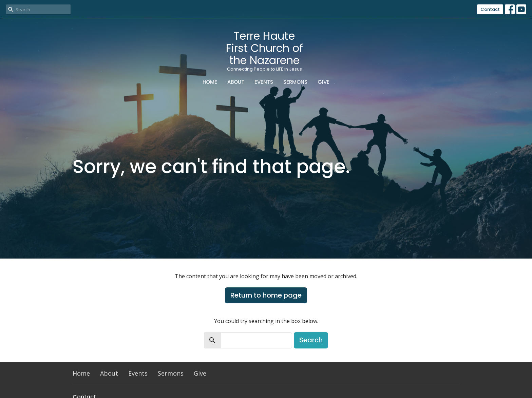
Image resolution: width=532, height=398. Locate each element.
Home (210, 82)
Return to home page (266, 295)
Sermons (295, 82)
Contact (490, 9)
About (236, 82)
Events (264, 82)
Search (311, 340)
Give (324, 82)
